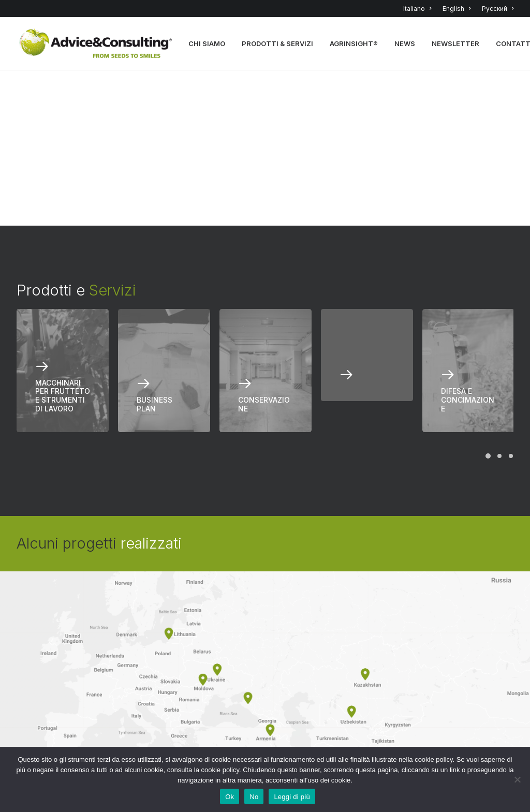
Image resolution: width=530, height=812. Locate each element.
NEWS (405, 44)
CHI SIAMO (207, 44)
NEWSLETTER (456, 44)
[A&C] (96, 44)
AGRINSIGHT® (354, 44)
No (254, 797)
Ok (230, 797)
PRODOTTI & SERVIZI (278, 44)
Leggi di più (292, 797)
